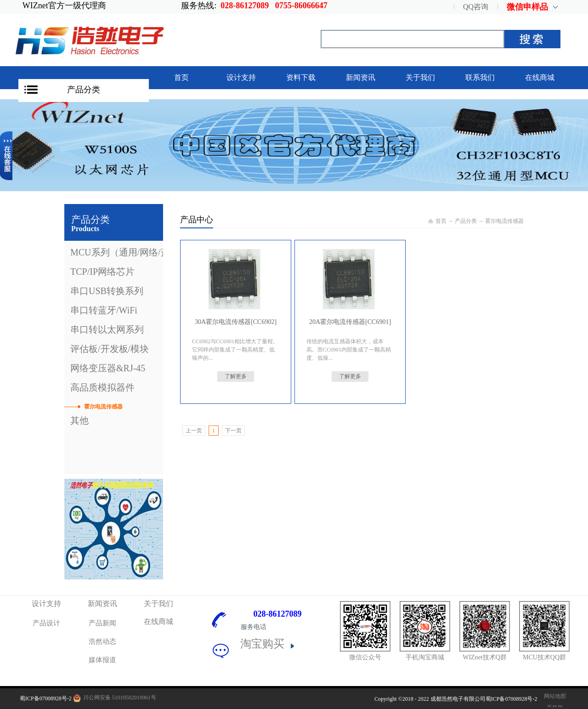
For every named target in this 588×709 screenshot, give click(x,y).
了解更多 (236, 376)
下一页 (233, 431)
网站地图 (554, 696)
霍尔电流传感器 (504, 221)
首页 (181, 77)
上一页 (194, 431)
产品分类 (84, 90)
